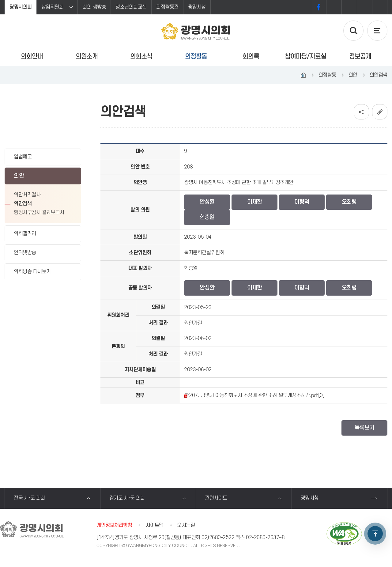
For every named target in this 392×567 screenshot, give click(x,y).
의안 (19, 176)
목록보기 (364, 428)
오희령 (349, 202)
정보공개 (360, 57)
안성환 (207, 202)
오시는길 (186, 525)
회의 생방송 (94, 7)
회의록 (251, 57)
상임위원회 (53, 7)
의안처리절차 (27, 195)
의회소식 (141, 57)
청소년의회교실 (131, 7)
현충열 (207, 217)
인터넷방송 (25, 253)
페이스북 (318, 7)
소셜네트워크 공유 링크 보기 (361, 112)
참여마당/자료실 (305, 57)
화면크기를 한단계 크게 (334, 7)
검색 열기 (353, 31)
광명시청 (197, 7)
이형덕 (302, 202)
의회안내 (32, 57)
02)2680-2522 (218, 538)
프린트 (380, 7)
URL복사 (380, 112)
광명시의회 (21, 7)
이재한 (254, 202)
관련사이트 (216, 498)
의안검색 (23, 204)
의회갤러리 (25, 234)
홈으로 (303, 75)
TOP (375, 534)
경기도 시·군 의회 (127, 498)
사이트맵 (155, 525)
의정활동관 (167, 7)
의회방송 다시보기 (32, 272)
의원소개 (87, 57)
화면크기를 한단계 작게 (364, 7)
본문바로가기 (0, 0)
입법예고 (23, 157)
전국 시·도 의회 (29, 498)
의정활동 (196, 57)
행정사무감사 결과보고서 (39, 213)
